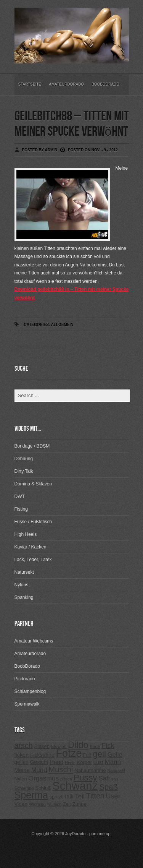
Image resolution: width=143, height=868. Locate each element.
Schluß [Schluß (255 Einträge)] (43, 788)
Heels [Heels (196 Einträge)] (70, 763)
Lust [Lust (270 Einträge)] (98, 762)
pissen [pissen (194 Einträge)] (66, 779)
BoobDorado (105, 84)
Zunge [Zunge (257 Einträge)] (80, 804)
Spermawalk (27, 704)
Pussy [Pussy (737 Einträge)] (85, 777)
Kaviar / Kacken (31, 547)
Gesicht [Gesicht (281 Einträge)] (39, 762)
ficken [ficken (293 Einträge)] (22, 755)
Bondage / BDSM (32, 446)
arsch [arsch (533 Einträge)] (24, 745)
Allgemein (62, 325)
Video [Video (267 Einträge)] (21, 804)
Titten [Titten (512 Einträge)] (95, 796)
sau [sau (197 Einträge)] (115, 779)
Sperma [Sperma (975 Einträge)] (31, 795)
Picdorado (25, 679)
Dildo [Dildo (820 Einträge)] (78, 745)
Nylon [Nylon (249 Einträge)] (21, 779)
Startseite (30, 84)
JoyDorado (75, 834)
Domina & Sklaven (33, 484)
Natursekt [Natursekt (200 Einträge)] (116, 771)
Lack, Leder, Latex (33, 560)
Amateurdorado (66, 84)
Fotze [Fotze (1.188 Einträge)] (69, 753)
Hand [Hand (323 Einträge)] (56, 762)
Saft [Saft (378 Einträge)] (104, 778)
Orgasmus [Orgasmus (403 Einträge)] (43, 778)
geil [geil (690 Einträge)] (100, 754)
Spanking (24, 597)
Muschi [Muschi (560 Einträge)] (61, 769)
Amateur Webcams (34, 641)
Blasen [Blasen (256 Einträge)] (42, 746)
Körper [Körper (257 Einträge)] (84, 762)
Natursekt (24, 572)
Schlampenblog (30, 691)
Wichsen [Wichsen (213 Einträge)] (37, 804)
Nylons (22, 585)
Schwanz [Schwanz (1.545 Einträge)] (75, 786)
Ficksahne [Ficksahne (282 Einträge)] (42, 755)
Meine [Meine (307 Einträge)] (22, 770)
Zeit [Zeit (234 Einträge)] (67, 804)
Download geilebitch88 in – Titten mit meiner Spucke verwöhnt (72, 294)
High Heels (26, 534)
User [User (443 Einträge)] (113, 796)
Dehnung (24, 459)
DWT (20, 496)
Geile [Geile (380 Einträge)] (115, 755)
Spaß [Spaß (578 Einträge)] (108, 787)
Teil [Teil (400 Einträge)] (80, 796)
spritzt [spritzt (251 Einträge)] (56, 797)
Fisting (21, 509)
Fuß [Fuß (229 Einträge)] (87, 755)
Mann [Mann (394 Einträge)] (113, 762)
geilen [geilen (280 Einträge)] (22, 762)
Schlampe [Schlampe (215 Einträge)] (24, 788)
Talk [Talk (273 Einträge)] (69, 797)
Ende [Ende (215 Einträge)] (95, 746)
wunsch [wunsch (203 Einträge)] (55, 804)
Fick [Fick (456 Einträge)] (108, 746)
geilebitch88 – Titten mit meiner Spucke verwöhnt (72, 124)
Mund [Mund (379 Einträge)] (39, 770)
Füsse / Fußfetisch (33, 522)
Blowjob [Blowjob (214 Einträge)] (59, 746)
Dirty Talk (24, 471)
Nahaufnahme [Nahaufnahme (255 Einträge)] (90, 770)
